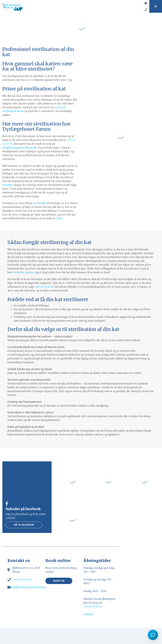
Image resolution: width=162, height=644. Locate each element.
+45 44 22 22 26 (44, 287)
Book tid (59, 581)
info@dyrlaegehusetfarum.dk (20, 148)
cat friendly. (40, 203)
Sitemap (88, 614)
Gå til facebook (24, 525)
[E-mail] (146, 3)
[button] (156, 6)
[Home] (71, 6)
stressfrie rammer (24, 272)
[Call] (146, 10)
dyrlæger (8, 185)
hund (59, 218)
